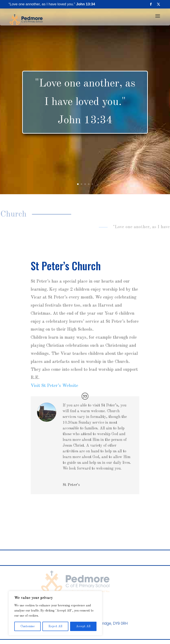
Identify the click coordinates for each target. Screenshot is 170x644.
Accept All (83, 626)
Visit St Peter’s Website (54, 386)
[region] (55, 613)
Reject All (55, 626)
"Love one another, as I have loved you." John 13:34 (85, 102)
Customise (28, 626)
